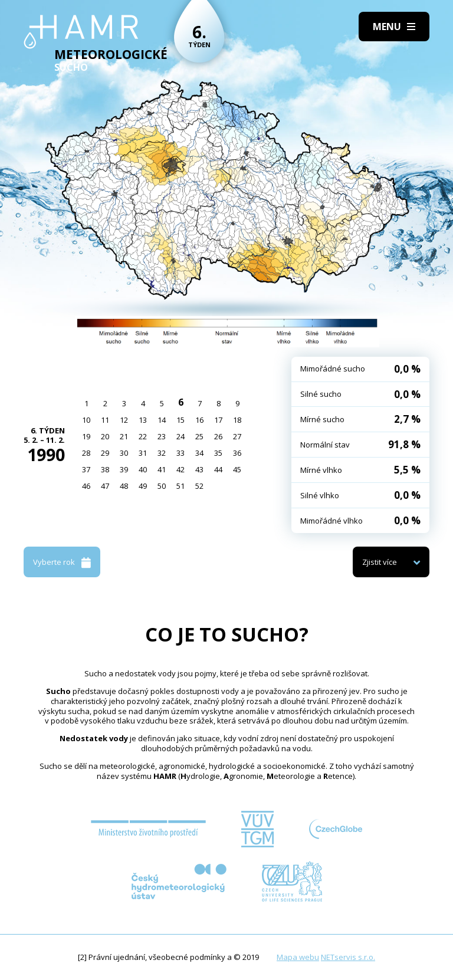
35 (218, 453)
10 (86, 420)
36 (237, 453)
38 (105, 469)
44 (218, 469)
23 (162, 436)
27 (237, 436)
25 (199, 436)
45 (237, 469)
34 (199, 453)
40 (143, 469)
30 (124, 453)
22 (143, 436)
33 (180, 453)
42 (180, 469)
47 (105, 486)
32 (162, 453)
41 (162, 469)
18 (237, 420)
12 (124, 420)
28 (86, 453)
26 (218, 436)
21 (124, 436)
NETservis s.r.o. (348, 957)
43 (199, 469)
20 (105, 436)
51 (180, 486)
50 (162, 486)
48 (124, 486)
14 (162, 420)
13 (143, 420)
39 (124, 469)
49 (143, 486)
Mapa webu (298, 957)
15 (180, 420)
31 (143, 453)
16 (199, 420)
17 (218, 420)
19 (86, 436)
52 (199, 486)
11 (105, 420)
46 (86, 486)
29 (105, 453)
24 (180, 436)
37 (86, 469)
